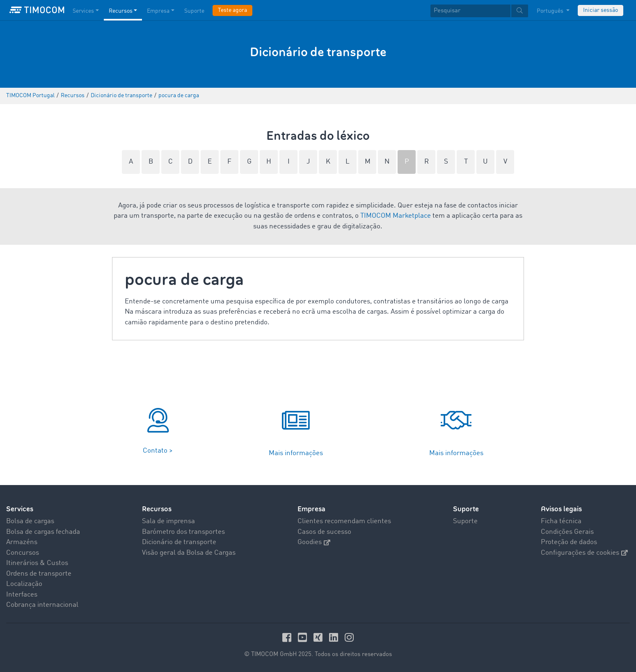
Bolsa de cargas (30, 521)
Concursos (23, 553)
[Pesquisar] (470, 11)
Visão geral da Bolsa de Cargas (189, 553)
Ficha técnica (561, 521)
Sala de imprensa (168, 521)
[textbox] (479, 11)
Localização (24, 584)
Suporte (466, 509)
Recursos (157, 509)
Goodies (314, 542)
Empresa (311, 509)
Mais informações (296, 453)
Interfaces (22, 595)
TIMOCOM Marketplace (396, 216)
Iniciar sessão (601, 10)
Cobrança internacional (42, 605)
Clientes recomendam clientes (344, 521)
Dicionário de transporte (179, 542)
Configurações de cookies (584, 553)
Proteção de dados (569, 542)
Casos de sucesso (324, 532)
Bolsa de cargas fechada (43, 532)
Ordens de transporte (39, 574)
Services (20, 509)
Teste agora (232, 10)
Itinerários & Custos (37, 563)
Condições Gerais (567, 532)
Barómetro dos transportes (183, 532)
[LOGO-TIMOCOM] (37, 10)
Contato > (158, 451)
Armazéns (22, 542)
